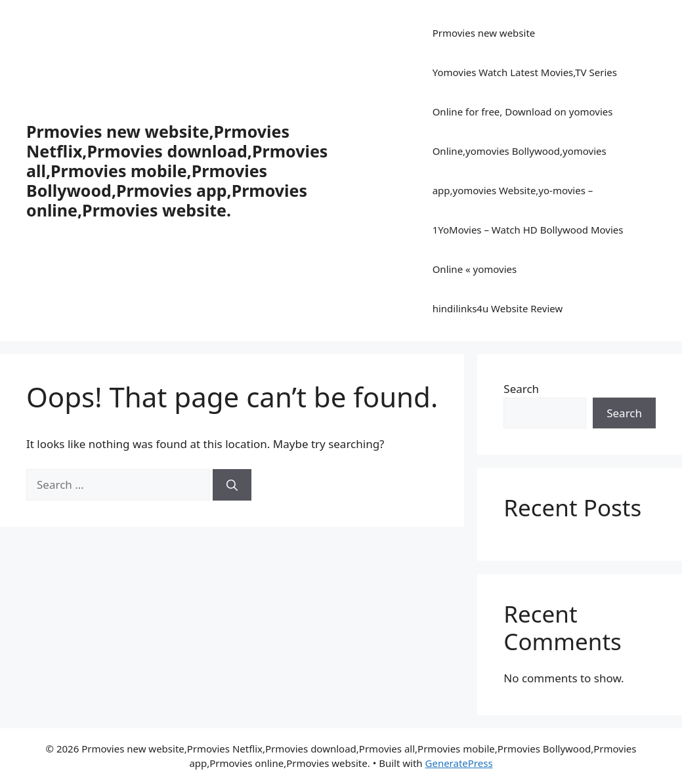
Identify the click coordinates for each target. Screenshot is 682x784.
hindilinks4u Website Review (498, 308)
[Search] (232, 485)
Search (521, 389)
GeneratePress (459, 763)
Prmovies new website (484, 33)
